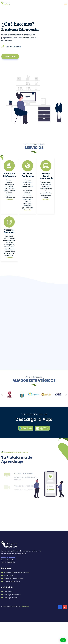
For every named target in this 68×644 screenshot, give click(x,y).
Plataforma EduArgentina (10, 175)
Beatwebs (26, 606)
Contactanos (9, 592)
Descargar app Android (12, 595)
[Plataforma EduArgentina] (9, 166)
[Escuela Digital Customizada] (46, 166)
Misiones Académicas (28, 175)
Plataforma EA (9, 575)
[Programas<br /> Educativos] (9, 222)
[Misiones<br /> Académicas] (28, 166)
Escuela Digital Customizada (46, 176)
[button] (2, 395)
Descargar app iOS (11, 598)
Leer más (9, 199)
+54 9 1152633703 (13, 47)
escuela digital (10, 57)
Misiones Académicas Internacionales (17, 572)
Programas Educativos (9, 231)
